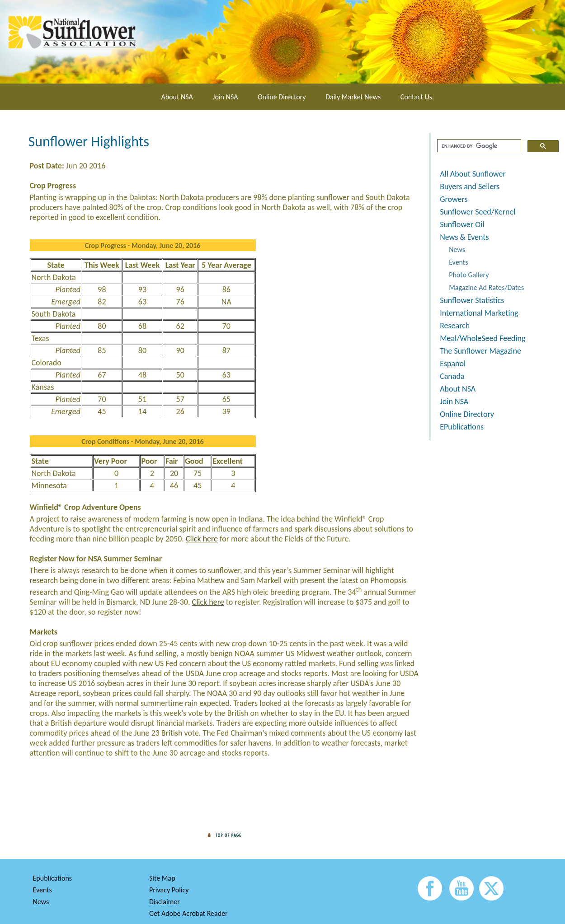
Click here (202, 539)
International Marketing (479, 313)
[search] (478, 146)
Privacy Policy (169, 890)
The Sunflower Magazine (480, 351)
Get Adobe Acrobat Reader (188, 913)
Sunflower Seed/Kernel (478, 212)
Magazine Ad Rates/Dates (486, 287)
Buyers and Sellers (470, 187)
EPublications (462, 427)
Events (458, 262)
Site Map (162, 878)
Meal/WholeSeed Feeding (483, 338)
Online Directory (282, 97)
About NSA (177, 97)
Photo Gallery (469, 275)
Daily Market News (353, 97)
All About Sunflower (473, 174)
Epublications (53, 878)
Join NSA (225, 97)
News (457, 250)
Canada (452, 376)
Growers (454, 199)
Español (453, 364)
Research (455, 326)
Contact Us (416, 97)
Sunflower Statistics (472, 300)
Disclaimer (165, 902)
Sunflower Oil (462, 224)
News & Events (464, 237)
